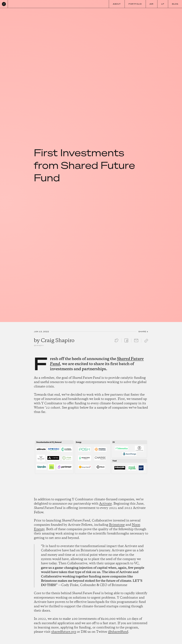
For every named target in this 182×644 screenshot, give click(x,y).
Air (151, 4)
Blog (175, 4)
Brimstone (117, 525)
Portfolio (135, 4)
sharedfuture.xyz (64, 632)
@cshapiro (39, 345)
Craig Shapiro (58, 341)
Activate (105, 504)
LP (163, 4)
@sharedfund (118, 632)
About (117, 4)
